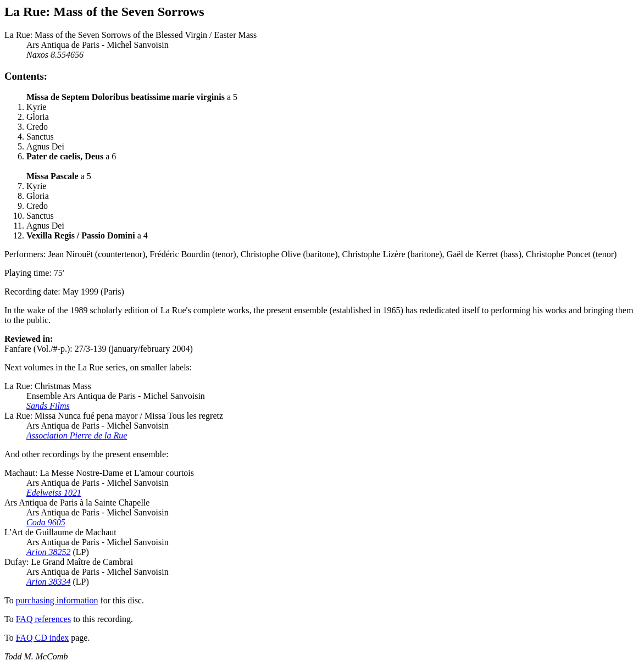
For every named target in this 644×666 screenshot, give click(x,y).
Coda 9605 (46, 522)
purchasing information (57, 600)
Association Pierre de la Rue (77, 435)
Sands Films (48, 406)
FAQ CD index (43, 638)
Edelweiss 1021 (54, 493)
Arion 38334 (48, 582)
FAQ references (44, 619)
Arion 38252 (48, 552)
